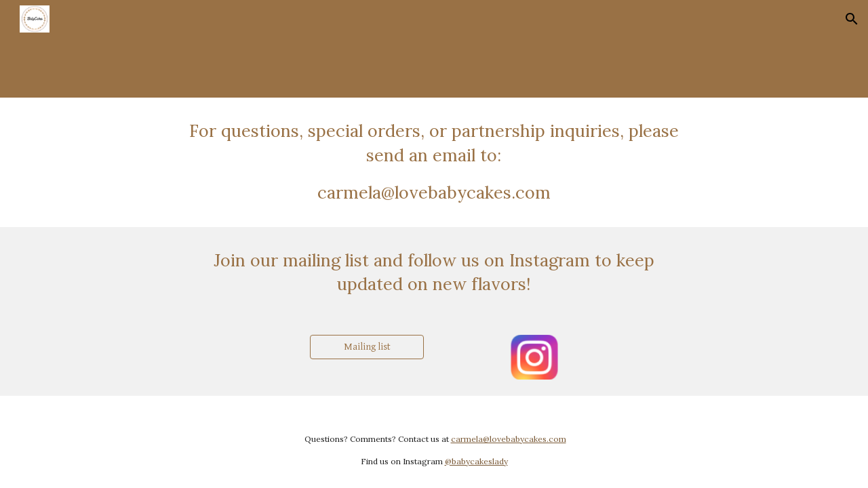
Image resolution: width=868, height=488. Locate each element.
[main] (434, 162)
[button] (852, 19)
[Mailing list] (367, 347)
